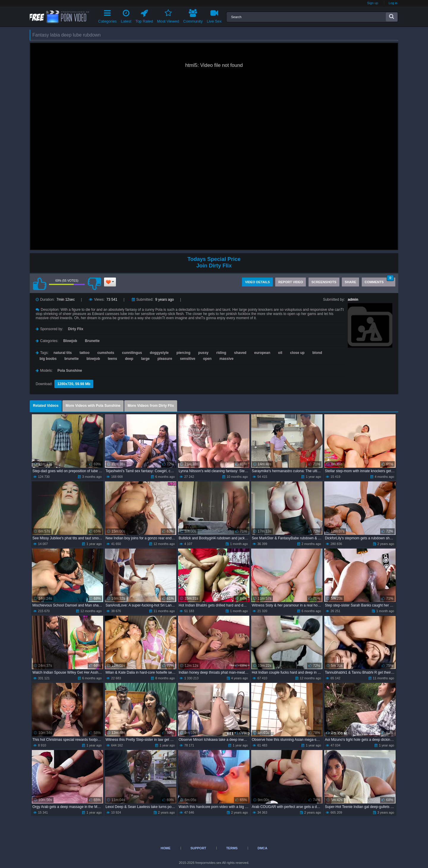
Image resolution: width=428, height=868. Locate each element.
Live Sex (214, 15)
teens (112, 359)
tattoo (85, 353)
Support (198, 848)
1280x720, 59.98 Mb (74, 384)
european (262, 353)
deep (129, 359)
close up (297, 353)
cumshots (106, 353)
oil (280, 353)
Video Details (257, 282)
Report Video (291, 282)
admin (353, 300)
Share (351, 282)
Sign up (373, 3)
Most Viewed (168, 15)
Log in (393, 3)
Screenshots (324, 282)
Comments (379, 281)
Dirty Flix (76, 329)
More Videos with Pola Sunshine (93, 406)
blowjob (93, 359)
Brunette (92, 341)
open (207, 359)
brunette (72, 359)
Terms (232, 848)
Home (166, 848)
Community (193, 15)
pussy (203, 353)
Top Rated (144, 15)
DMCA (262, 848)
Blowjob (70, 341)
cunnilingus (132, 353)
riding (221, 353)
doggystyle (159, 353)
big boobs (48, 359)
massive (226, 359)
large (145, 359)
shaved (240, 353)
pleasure (165, 359)
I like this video (40, 284)
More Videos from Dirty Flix (151, 406)
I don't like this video (94, 284)
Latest (126, 15)
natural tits (63, 353)
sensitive (187, 359)
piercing (184, 353)
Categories (107, 15)
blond (317, 353)
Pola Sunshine (70, 371)
